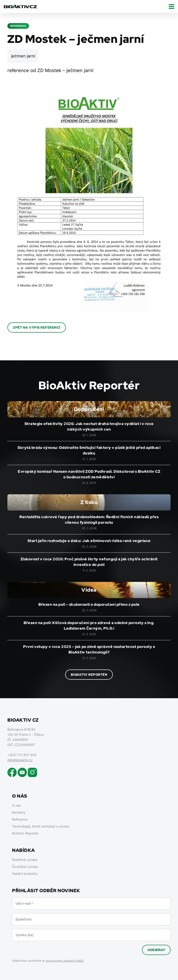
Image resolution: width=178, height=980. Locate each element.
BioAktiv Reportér (89, 675)
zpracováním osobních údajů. (65, 961)
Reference (20, 819)
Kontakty (19, 812)
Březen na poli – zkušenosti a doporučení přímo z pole (89, 604)
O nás (16, 805)
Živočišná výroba (25, 867)
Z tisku (89, 502)
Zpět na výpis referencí (37, 327)
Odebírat (156, 950)
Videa (89, 590)
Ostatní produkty (25, 874)
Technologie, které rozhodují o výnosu (41, 826)
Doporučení (89, 409)
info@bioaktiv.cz (20, 760)
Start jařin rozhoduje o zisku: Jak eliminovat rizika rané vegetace (89, 541)
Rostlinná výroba (25, 860)
